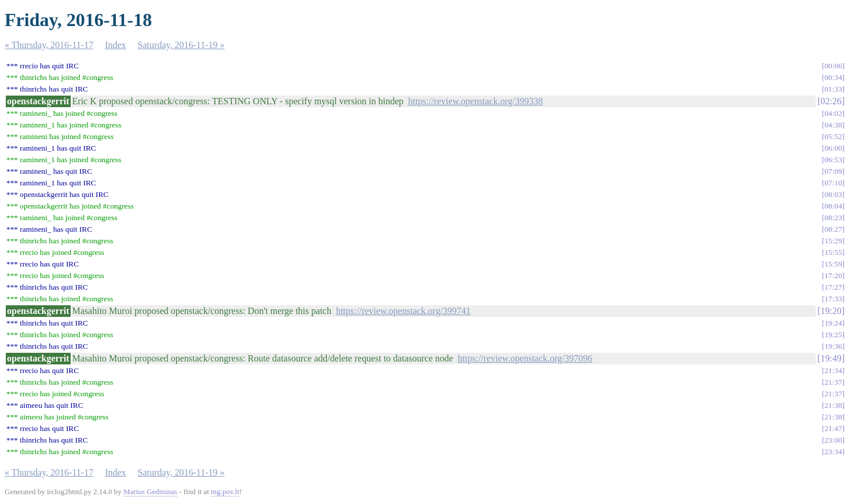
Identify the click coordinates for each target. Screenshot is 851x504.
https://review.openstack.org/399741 (403, 311)
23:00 (833, 440)
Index (115, 45)
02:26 (831, 101)
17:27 (833, 287)
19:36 (833, 346)
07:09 (833, 171)
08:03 (833, 194)
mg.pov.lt (225, 492)
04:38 (833, 125)
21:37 (833, 382)
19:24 (833, 323)
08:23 (833, 218)
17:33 (833, 299)
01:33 (833, 89)
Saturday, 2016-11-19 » (181, 45)
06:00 (833, 148)
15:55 (833, 252)
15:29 (833, 241)
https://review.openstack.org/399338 (476, 101)
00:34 (833, 77)
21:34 (833, 370)
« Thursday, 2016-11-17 (49, 45)
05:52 (833, 136)
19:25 (833, 335)
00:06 (833, 66)
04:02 (833, 113)
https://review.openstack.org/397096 (525, 358)
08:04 (833, 206)
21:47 (833, 428)
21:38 (833, 405)
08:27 (833, 229)
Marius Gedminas (150, 492)
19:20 (831, 311)
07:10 (833, 183)
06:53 (833, 160)
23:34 (833, 452)
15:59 (833, 264)
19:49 (831, 358)
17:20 (833, 275)
